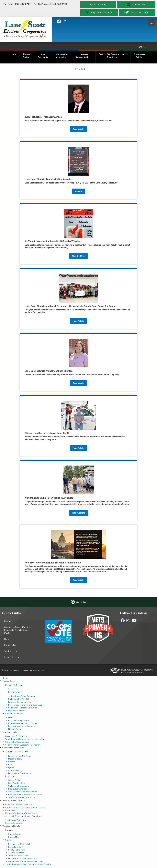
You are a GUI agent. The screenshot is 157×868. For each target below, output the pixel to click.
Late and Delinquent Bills (19, 702)
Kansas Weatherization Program (23, 723)
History (11, 762)
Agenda (79, 191)
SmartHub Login (12, 657)
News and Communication (84, 56)
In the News (10, 810)
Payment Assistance (14, 713)
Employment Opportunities (20, 773)
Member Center (27, 56)
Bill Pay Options (15, 692)
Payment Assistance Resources (22, 726)
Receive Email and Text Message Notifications (25, 807)
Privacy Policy (10, 645)
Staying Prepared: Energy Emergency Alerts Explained (29, 864)
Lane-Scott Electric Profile (20, 756)
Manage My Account (14, 685)
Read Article (78, 129)
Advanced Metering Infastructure (23, 792)
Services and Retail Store (16, 820)
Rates (11, 764)
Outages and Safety (140, 56)
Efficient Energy (15, 729)
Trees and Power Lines (18, 855)
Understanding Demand (19, 786)
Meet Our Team (15, 759)
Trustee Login (10, 651)
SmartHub (13, 689)
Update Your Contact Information (23, 708)
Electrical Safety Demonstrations (23, 858)
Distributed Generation (18, 789)
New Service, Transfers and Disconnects (26, 705)
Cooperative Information (62, 56)
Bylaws (11, 767)
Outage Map (14, 837)
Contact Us (9, 621)
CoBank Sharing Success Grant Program (23, 745)
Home (13, 54)
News (7, 639)
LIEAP (11, 717)
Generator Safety (16, 853)
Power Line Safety (16, 847)
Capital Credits (15, 780)
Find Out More (78, 256)
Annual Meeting (15, 770)
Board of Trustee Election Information (25, 794)
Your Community (43, 56)
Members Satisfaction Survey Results (22, 813)
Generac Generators (14, 823)
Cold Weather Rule (16, 783)
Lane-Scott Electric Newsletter (19, 804)
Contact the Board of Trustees (22, 797)
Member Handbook (17, 710)
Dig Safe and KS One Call (19, 844)
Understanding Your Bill (19, 699)
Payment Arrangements (19, 720)
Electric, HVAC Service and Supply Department (113, 56)
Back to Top (81, 602)
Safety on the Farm (17, 850)
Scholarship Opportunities (17, 742)
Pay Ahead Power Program (23, 696)
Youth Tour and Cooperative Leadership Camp (26, 739)
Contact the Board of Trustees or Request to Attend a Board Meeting (19, 630)
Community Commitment (16, 736)
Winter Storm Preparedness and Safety (26, 861)
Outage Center (15, 834)
